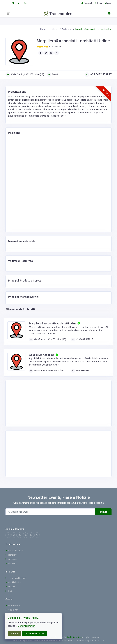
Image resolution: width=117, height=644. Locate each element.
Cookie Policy (13, 582)
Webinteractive (75, 637)
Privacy (10, 587)
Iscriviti (103, 512)
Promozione (13, 605)
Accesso (11, 559)
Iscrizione (12, 555)
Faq (9, 591)
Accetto (15, 633)
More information (26, 626)
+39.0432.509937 (98, 74)
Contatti (11, 563)
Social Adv (12, 610)
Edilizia (54, 29)
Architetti (66, 29)
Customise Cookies (35, 633)
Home (43, 29)
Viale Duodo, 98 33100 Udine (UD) (25, 74)
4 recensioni (55, 47)
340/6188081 (83, 371)
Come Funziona (14, 551)
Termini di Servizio (16, 578)
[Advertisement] (32, 403)
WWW (52, 74)
